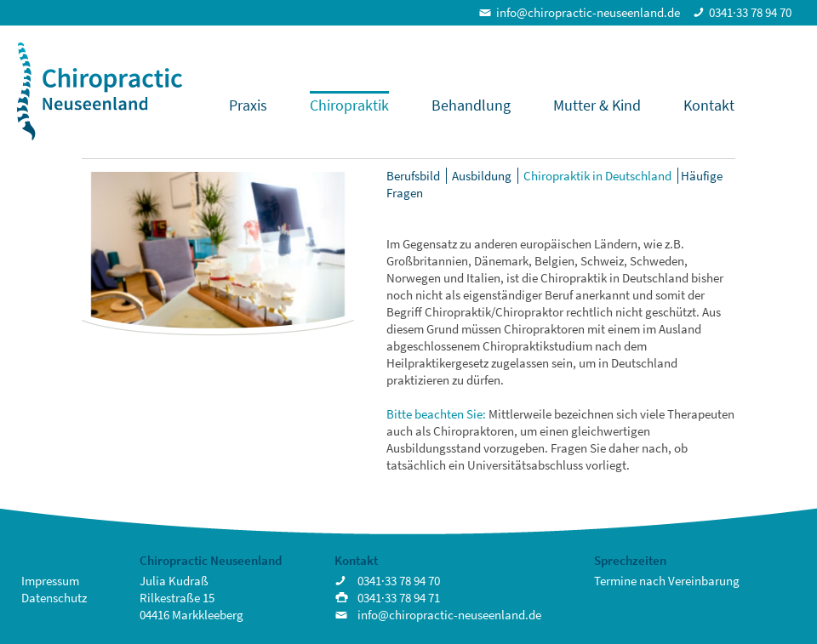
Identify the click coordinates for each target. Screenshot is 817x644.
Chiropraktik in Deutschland (597, 176)
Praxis (248, 105)
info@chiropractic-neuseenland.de (588, 12)
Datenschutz (54, 598)
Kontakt (709, 105)
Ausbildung (482, 176)
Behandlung (471, 105)
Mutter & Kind (597, 105)
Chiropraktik (349, 105)
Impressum (50, 581)
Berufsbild (413, 176)
